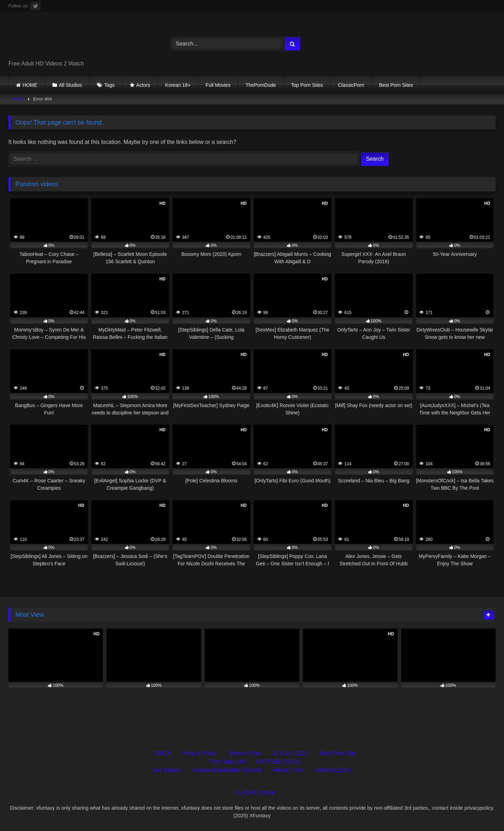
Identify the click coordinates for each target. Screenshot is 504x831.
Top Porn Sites (307, 85)
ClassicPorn (351, 85)
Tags (110, 85)
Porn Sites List (227, 762)
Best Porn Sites (396, 85)
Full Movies (218, 85)
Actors (143, 85)
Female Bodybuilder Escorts (227, 770)
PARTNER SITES (279, 762)
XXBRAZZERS (333, 770)
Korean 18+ (178, 85)
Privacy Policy (199, 753)
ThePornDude (261, 85)
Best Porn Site (338, 753)
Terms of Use (244, 753)
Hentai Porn (288, 770)
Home (19, 99)
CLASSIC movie (255, 792)
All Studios (70, 85)
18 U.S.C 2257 (290, 753)
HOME (30, 85)
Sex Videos (167, 770)
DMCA (162, 753)
